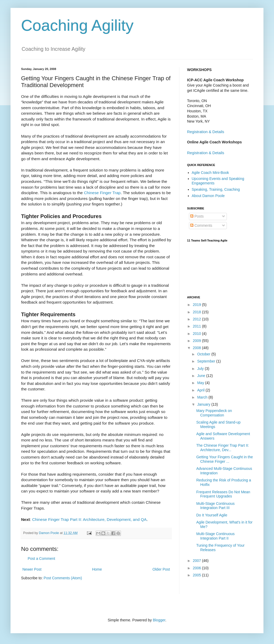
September (207, 361)
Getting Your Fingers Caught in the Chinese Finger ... (225, 459)
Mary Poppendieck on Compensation (214, 413)
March (203, 397)
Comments (201, 225)
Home (97, 569)
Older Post (161, 569)
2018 (197, 312)
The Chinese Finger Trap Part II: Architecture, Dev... (223, 448)
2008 (197, 348)
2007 (197, 561)
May (201, 383)
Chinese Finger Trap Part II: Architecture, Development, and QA (89, 519)
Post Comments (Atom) (63, 578)
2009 (197, 341)
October (204, 354)
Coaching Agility (77, 25)
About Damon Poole (208, 196)
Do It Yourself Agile (212, 515)
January (204, 404)
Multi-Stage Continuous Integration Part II (216, 536)
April (201, 390)
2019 (197, 305)
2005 (197, 575)
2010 (197, 334)
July (201, 369)
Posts (197, 216)
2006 (197, 568)
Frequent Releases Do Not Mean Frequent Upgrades (223, 494)
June (202, 376)
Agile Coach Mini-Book (211, 173)
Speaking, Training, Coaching (216, 189)
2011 (197, 326)
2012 (197, 319)
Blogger (159, 620)
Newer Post (32, 569)
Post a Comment (41, 559)
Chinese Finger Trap (102, 193)
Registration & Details (206, 132)
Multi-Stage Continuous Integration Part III (216, 506)
